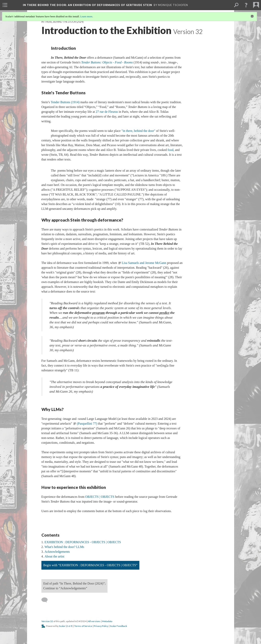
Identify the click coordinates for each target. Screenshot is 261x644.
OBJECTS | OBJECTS (100, 497)
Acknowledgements (57, 552)
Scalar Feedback (118, 626)
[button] (246, 5)
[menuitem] (5, 5)
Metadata (107, 621)
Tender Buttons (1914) (65, 102)
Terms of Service (83, 626)
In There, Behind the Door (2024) (63, 22)
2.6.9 (69, 626)
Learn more (86, 16)
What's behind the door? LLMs (64, 547)
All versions (94, 621)
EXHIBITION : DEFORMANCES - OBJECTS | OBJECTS (83, 542)
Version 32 (47, 621)
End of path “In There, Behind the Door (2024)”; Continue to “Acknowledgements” (75, 586)
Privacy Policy (101, 626)
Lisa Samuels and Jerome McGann (144, 263)
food (171, 150)
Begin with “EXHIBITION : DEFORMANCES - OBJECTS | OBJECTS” (90, 565)
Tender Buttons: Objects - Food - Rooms (107, 62)
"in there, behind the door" (138, 131)
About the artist (55, 556)
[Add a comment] (46, 600)
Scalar (62, 626)
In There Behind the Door (87, 5)
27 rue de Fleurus (107, 112)
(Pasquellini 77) (87, 424)
